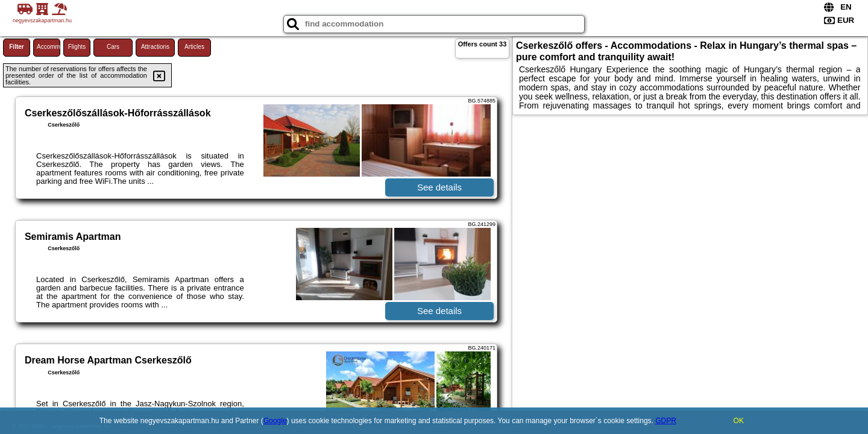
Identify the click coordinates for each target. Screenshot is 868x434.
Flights (77, 47)
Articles (194, 47)
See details (439, 187)
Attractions (155, 47)
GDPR (666, 421)
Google (275, 421)
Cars (113, 47)
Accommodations (49, 47)
